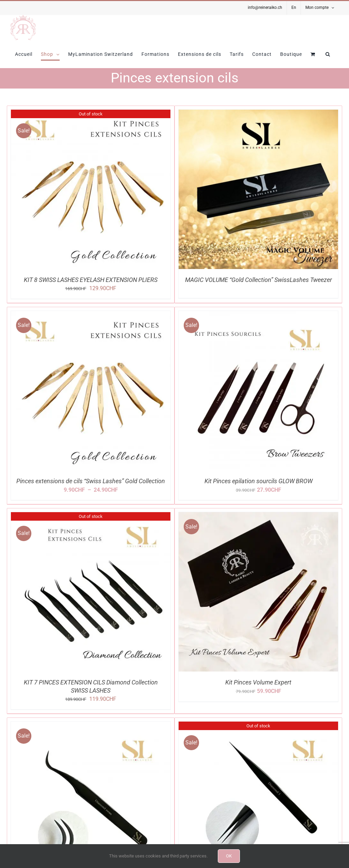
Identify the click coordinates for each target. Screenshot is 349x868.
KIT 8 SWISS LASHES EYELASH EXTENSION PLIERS (91, 280)
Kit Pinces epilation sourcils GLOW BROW (259, 481)
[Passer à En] (294, 8)
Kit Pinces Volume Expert (258, 682)
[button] (328, 54)
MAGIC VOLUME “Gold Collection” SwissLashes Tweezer (259, 280)
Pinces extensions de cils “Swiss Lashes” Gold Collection (91, 481)
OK (229, 856)
